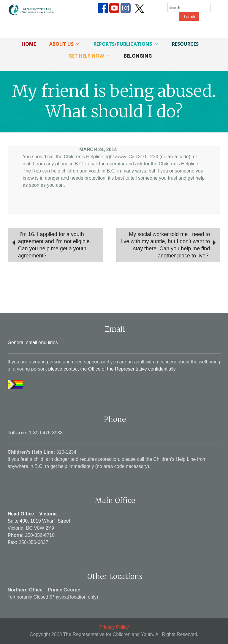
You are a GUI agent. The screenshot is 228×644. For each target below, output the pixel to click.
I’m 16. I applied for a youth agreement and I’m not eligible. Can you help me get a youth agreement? (52, 245)
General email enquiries (33, 342)
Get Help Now (90, 56)
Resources (185, 44)
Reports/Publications (126, 44)
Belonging (138, 56)
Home (29, 44)
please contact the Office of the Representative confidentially (112, 369)
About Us (65, 44)
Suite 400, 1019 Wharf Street (39, 521)
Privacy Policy (114, 627)
